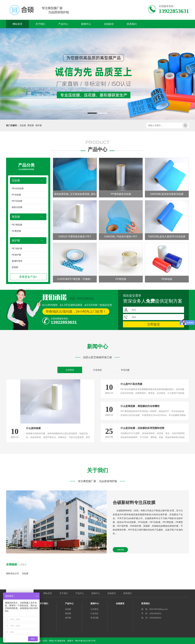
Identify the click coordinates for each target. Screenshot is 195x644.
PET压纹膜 (17, 201)
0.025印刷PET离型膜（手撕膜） (75, 279)
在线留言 (109, 24)
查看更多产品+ (28, 277)
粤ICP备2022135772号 (85, 641)
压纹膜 (23, 125)
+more (120, 550)
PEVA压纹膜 (18, 188)
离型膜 (31, 125)
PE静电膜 (167, 279)
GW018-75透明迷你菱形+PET (75, 237)
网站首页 (18, 24)
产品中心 (63, 24)
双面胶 (15, 267)
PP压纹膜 (16, 195)
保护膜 (39, 125)
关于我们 (40, 24)
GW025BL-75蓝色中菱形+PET (121, 237)
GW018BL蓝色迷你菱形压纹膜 (167, 194)
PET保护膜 (17, 248)
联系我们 (132, 24)
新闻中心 (86, 24)
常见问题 (125, 370)
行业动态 (97, 370)
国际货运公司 (12, 573)
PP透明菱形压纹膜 (121, 194)
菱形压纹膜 (17, 207)
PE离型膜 (16, 231)
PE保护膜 (16, 255)
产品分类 (26, 167)
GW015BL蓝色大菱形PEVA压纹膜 (167, 237)
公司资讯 (70, 370)
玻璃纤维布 (17, 261)
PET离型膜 (17, 225)
